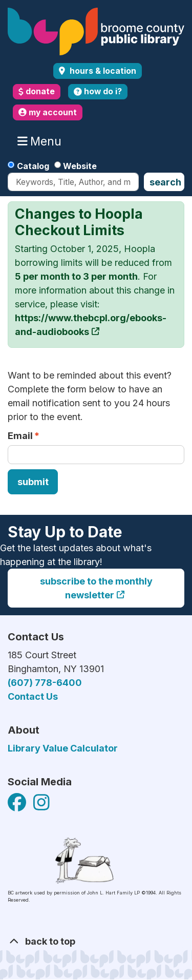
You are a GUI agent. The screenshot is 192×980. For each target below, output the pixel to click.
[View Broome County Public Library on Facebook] (18, 806)
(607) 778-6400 (45, 683)
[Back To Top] (96, 941)
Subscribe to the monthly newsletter (96, 588)
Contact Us (33, 696)
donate (37, 91)
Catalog (33, 166)
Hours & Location (102, 71)
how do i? (98, 91)
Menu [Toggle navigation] (42, 141)
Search (165, 182)
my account (48, 112)
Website (80, 166)
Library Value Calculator (63, 748)
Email (20, 436)
